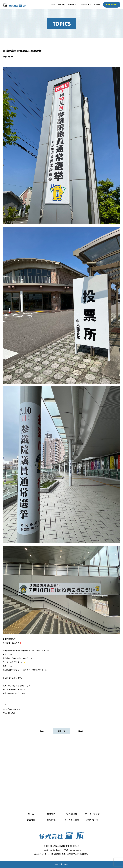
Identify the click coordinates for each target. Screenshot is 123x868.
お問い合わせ (92, 820)
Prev (42, 731)
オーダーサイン (85, 5)
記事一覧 (61, 731)
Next (81, 731)
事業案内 (62, 5)
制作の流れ (72, 5)
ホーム (53, 5)
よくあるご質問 (72, 820)
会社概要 (97, 5)
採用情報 (51, 820)
